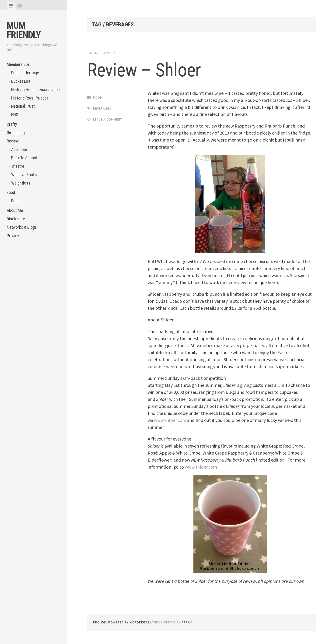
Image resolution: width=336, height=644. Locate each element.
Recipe (17, 201)
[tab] (11, 6)
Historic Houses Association (35, 90)
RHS (15, 115)
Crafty (12, 124)
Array (187, 622)
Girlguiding (16, 133)
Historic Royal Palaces (30, 98)
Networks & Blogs (22, 227)
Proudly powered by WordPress (121, 622)
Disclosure (16, 219)
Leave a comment (108, 119)
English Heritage (25, 73)
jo (113, 53)
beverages (102, 108)
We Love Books (24, 175)
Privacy (13, 236)
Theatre (18, 166)
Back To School (24, 158)
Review (13, 141)
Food (11, 192)
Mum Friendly (24, 30)
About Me (15, 210)
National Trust (23, 106)
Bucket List (21, 81)
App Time (19, 149)
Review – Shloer (144, 70)
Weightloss (21, 183)
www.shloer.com (170, 420)
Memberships (18, 64)
